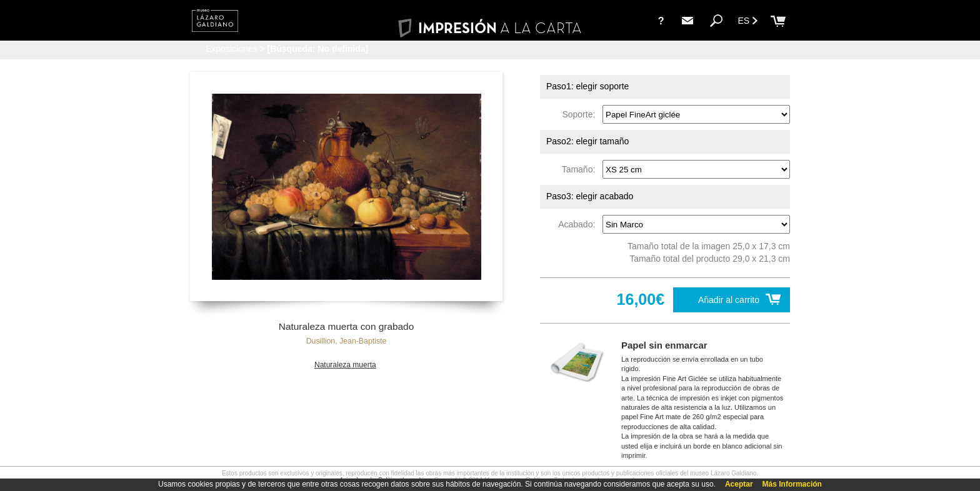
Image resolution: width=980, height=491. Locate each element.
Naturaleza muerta (345, 365)
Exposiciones (232, 49)
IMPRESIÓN (490, 28)
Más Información (792, 484)
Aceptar (739, 484)
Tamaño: (581, 169)
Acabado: (579, 224)
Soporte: (581, 114)
